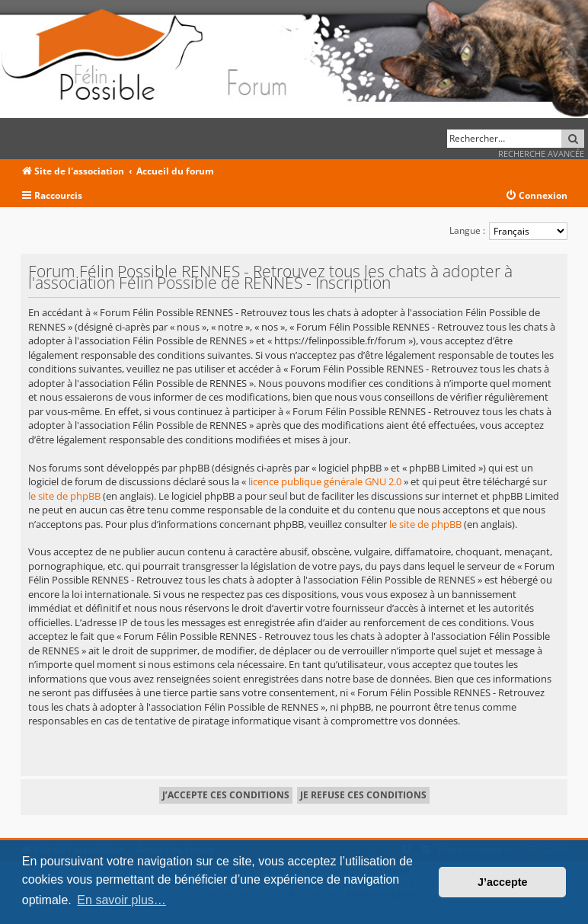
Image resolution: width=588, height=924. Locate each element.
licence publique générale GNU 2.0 (325, 481)
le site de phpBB (64, 496)
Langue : (467, 230)
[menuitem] (536, 196)
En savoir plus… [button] (121, 900)
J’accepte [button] (503, 882)
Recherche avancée (541, 153)
